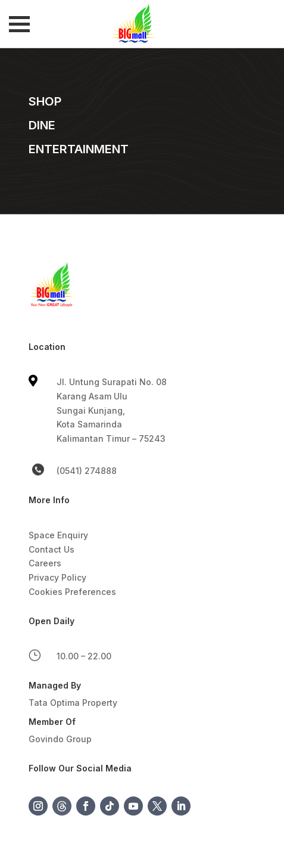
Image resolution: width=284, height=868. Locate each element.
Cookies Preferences (72, 592)
